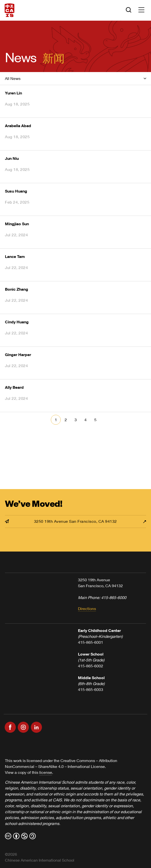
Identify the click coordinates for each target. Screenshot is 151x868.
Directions (87, 608)
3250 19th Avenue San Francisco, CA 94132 (61, 521)
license (46, 772)
